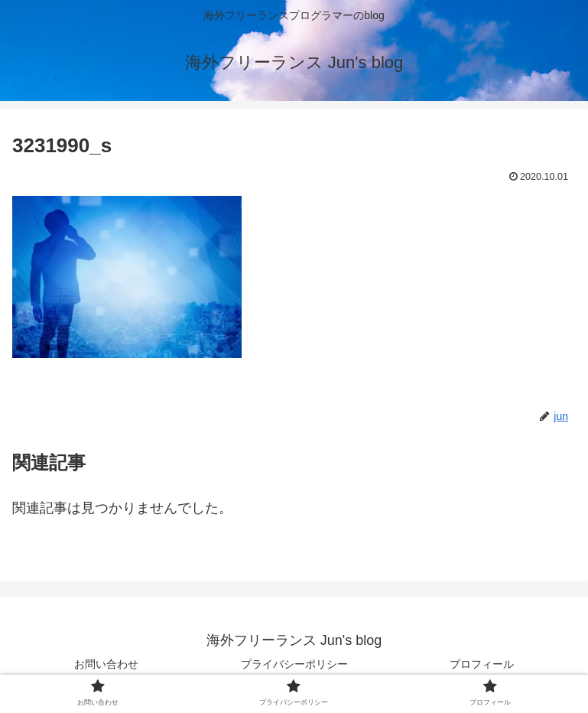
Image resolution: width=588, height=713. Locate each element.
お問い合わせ (106, 664)
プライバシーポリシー (294, 664)
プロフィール (482, 664)
